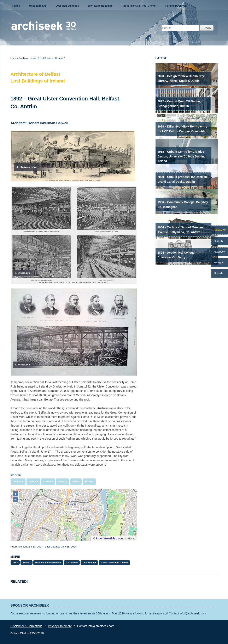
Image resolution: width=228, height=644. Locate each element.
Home (13, 58)
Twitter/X (33, 482)
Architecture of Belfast (35, 74)
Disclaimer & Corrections (27, 626)
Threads (89, 482)
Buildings (23, 58)
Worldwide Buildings (100, 6)
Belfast (26, 563)
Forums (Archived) (177, 6)
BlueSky (63, 482)
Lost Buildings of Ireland (51, 58)
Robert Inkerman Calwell (114, 563)
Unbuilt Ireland (38, 6)
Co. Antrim (72, 563)
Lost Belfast (89, 563)
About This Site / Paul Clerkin (139, 6)
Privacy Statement (60, 626)
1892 (15, 563)
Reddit (76, 482)
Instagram (219, 262)
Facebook (18, 482)
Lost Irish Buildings (67, 6)
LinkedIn (48, 482)
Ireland (16, 6)
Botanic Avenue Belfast (48, 563)
